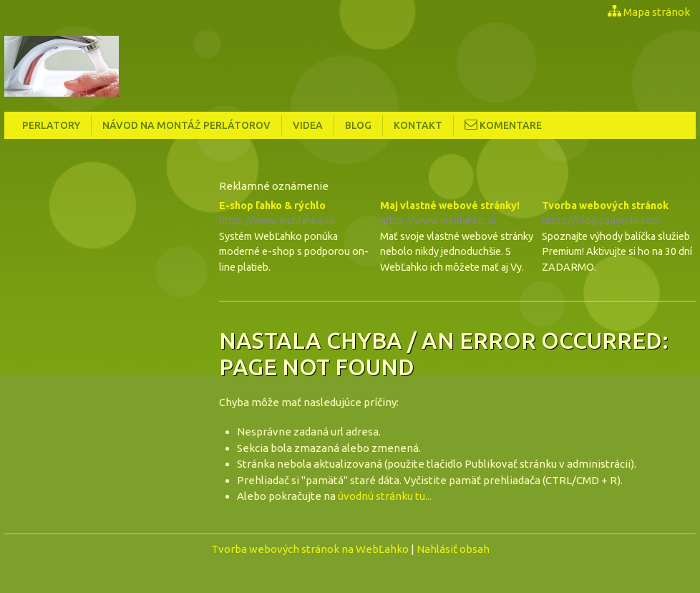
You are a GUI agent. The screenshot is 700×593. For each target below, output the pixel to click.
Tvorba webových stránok (619, 214)
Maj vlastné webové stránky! (457, 214)
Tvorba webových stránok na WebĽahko (310, 549)
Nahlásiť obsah (453, 549)
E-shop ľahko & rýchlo (296, 214)
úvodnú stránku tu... (385, 496)
